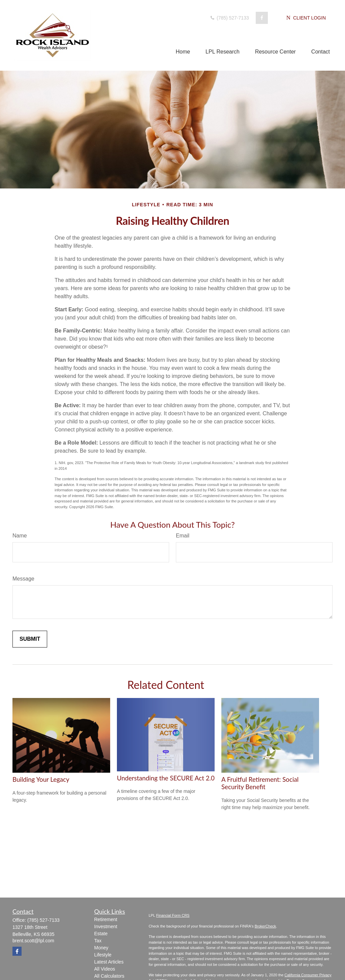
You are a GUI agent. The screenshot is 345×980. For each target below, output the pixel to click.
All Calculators (109, 976)
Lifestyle (103, 955)
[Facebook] (262, 18)
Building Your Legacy (41, 779)
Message (23, 579)
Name (20, 536)
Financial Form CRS (173, 915)
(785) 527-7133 (229, 18)
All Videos (105, 969)
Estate (101, 934)
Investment (106, 926)
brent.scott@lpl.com (33, 941)
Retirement (106, 919)
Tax (98, 941)
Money (101, 948)
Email (183, 536)
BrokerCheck (265, 926)
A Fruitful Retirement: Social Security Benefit (260, 783)
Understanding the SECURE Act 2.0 (166, 778)
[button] (183, 52)
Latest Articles (109, 962)
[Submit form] (30, 639)
